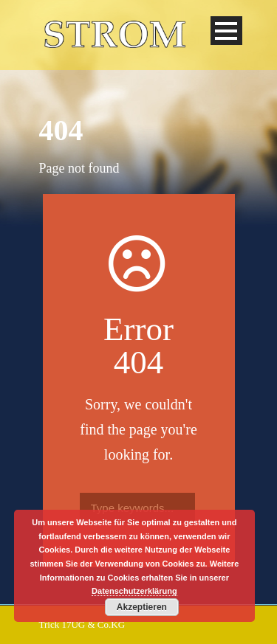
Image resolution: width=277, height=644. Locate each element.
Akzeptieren (142, 607)
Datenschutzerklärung (134, 591)
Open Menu (226, 31)
